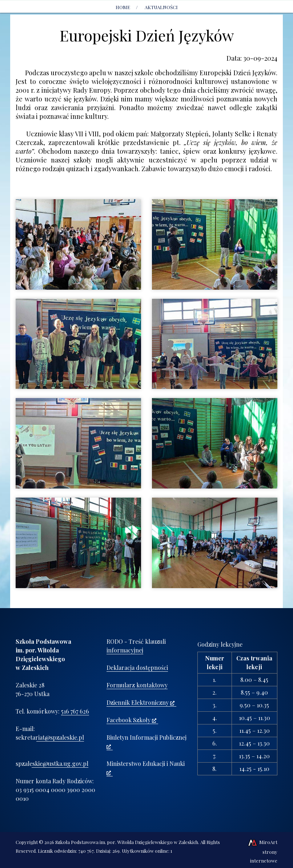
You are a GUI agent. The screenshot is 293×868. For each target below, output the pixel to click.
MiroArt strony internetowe (262, 851)
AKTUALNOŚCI (161, 7)
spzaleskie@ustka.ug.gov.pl (52, 763)
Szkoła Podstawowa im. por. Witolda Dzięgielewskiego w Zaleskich (127, 842)
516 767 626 (75, 711)
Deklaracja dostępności (137, 668)
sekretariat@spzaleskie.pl (50, 737)
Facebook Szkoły (131, 720)
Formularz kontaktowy (137, 685)
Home (123, 7)
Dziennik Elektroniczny (141, 702)
